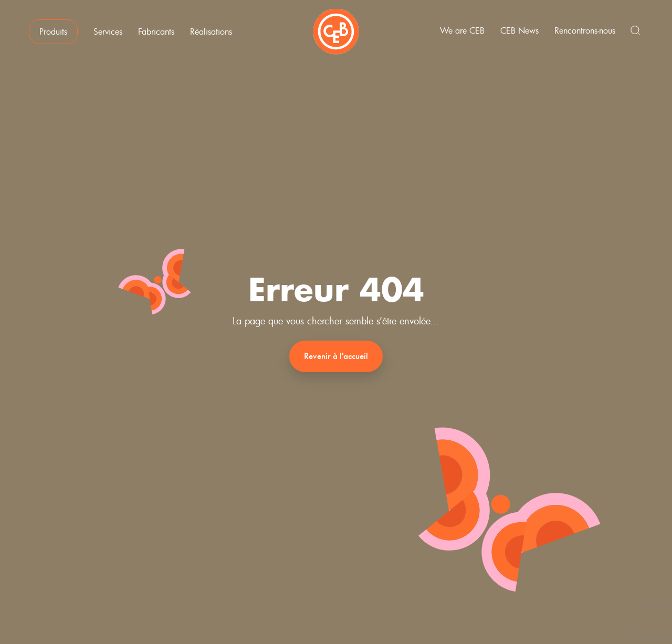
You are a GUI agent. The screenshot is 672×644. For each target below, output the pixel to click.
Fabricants (156, 31)
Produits (53, 31)
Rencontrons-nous (585, 30)
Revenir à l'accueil (336, 356)
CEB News (519, 30)
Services (108, 31)
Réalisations (211, 31)
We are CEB (462, 30)
